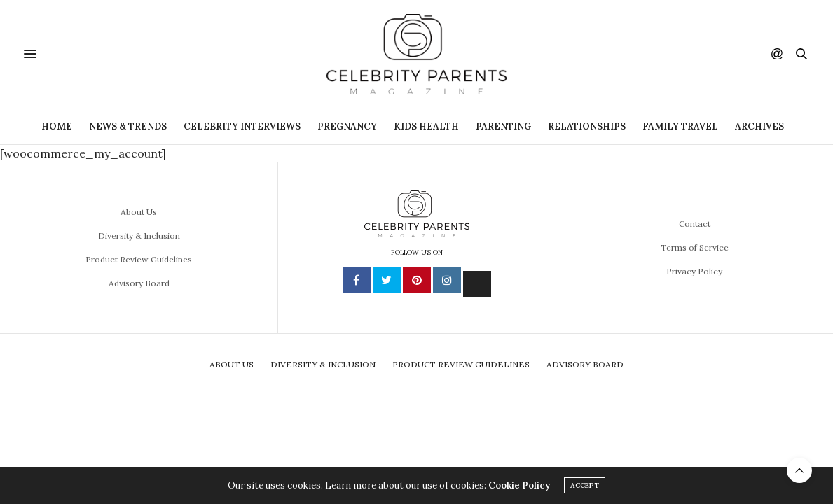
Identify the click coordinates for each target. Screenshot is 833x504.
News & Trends (128, 126)
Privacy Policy (694, 271)
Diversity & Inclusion (139, 236)
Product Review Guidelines (139, 259)
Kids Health (426, 126)
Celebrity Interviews (242, 126)
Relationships (587, 126)
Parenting (503, 126)
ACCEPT (585, 485)
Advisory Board (139, 283)
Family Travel (680, 126)
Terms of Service (695, 247)
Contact (695, 224)
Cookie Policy (519, 485)
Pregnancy (347, 126)
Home (57, 126)
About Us (139, 212)
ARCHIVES (759, 126)
